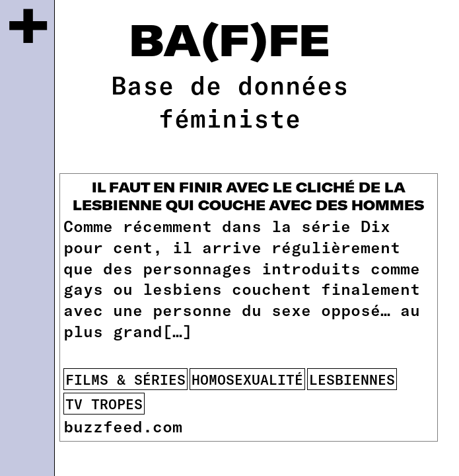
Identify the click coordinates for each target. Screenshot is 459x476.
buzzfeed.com (123, 426)
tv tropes (104, 404)
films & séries (125, 379)
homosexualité (247, 379)
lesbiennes (352, 379)
